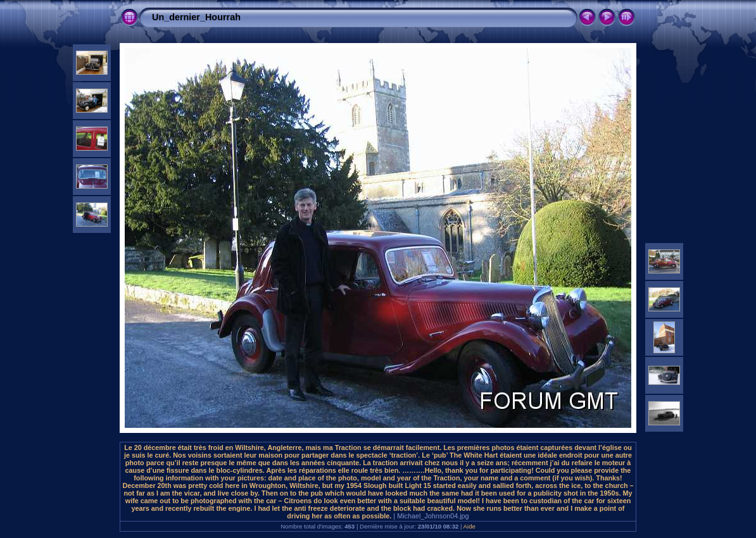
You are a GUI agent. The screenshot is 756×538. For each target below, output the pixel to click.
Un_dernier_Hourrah (196, 17)
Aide (469, 526)
